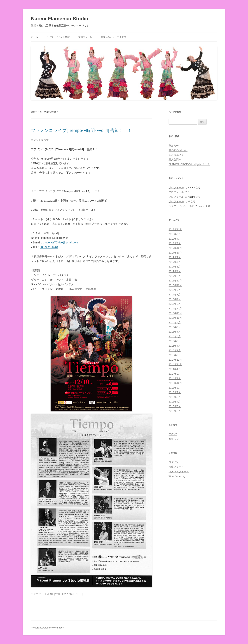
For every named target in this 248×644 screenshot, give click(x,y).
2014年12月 (175, 360)
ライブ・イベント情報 (58, 37)
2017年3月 (175, 276)
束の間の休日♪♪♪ (178, 150)
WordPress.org (177, 476)
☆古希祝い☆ (176, 155)
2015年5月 (175, 341)
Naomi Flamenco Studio (60, 19)
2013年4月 (175, 402)
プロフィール (85, 37)
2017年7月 (175, 262)
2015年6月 (175, 336)
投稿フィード (176, 467)
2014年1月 (175, 378)
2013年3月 (175, 406)
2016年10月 (175, 285)
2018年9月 (175, 234)
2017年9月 (175, 257)
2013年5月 (175, 397)
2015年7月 (175, 332)
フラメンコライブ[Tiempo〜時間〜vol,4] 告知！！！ (81, 130)
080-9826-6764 (49, 247)
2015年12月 (175, 309)
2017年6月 (175, 267)
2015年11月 (175, 313)
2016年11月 (175, 281)
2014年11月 (175, 364)
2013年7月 (175, 392)
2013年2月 (175, 411)
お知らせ (174, 439)
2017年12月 (175, 248)
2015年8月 (175, 327)
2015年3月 (175, 350)
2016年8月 (175, 295)
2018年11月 (175, 229)
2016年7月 (175, 299)
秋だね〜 (174, 146)
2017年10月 (175, 253)
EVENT (49, 594)
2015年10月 (175, 318)
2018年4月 (175, 239)
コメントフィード (179, 471)
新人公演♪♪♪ (176, 160)
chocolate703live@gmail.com (60, 242)
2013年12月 (175, 383)
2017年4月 (175, 271)
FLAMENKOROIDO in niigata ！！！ (189, 164)
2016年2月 (175, 304)
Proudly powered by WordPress (47, 628)
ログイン (174, 462)
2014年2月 (175, 374)
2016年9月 (175, 290)
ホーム (34, 37)
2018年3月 (175, 243)
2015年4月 (175, 346)
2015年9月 (175, 322)
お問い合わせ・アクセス (114, 37)
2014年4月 (175, 369)
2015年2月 (175, 355)
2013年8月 (175, 388)
